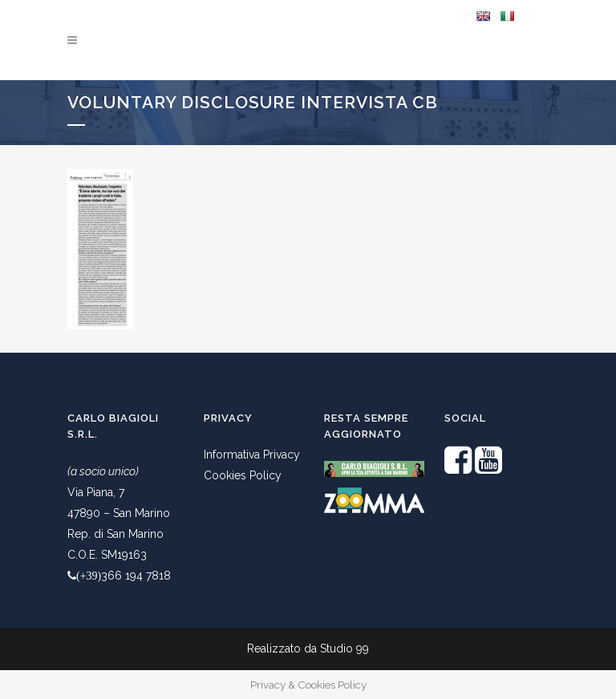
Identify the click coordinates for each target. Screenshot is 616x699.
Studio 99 (344, 648)
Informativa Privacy (252, 455)
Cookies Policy (243, 475)
